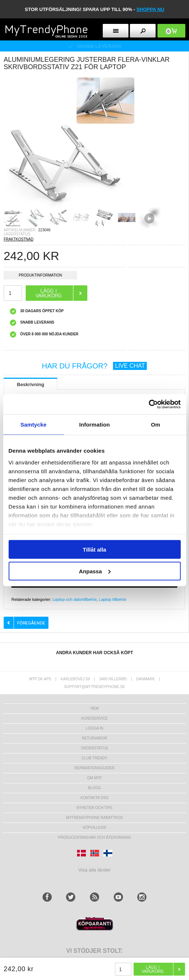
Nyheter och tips (95, 808)
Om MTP (95, 778)
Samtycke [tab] (34, 425)
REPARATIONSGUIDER (94, 768)
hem (94, 708)
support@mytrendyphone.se (94, 687)
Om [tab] (155, 425)
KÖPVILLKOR (94, 828)
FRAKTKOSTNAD (19, 239)
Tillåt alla (95, 550)
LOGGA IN (95, 728)
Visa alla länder (94, 870)
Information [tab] (95, 425)
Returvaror (94, 738)
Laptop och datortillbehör (74, 599)
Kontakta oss (95, 798)
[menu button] (116, 31)
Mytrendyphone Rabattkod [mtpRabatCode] (94, 818)
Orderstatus (94, 748)
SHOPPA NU (150, 9)
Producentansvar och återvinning (94, 838)
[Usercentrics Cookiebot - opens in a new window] (148, 404)
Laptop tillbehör (113, 599)
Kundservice (94, 718)
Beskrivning (30, 384)
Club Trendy (94, 758)
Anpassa (95, 571)
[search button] (143, 31)
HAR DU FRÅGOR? (94, 366)
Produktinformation (40, 276)
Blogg (95, 788)
